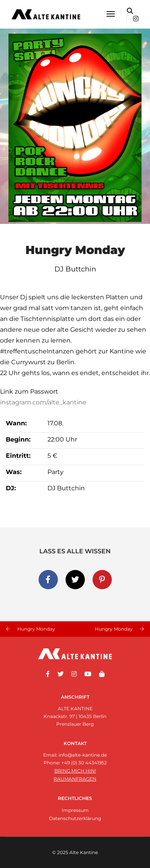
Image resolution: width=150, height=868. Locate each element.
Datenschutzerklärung (75, 818)
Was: (14, 472)
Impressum (75, 810)
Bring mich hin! (75, 771)
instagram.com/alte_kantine (43, 402)
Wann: (16, 423)
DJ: (11, 488)
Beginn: (18, 439)
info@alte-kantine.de (83, 755)
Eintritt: (18, 456)
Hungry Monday (36, 629)
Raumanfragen (75, 779)
